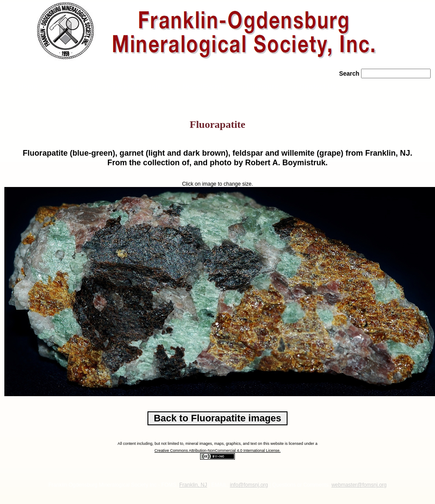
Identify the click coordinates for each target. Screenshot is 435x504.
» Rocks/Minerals (133, 87)
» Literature (259, 87)
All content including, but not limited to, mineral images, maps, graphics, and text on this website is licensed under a (217, 444)
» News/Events (201, 87)
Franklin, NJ (193, 485)
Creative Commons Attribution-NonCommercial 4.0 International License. (217, 451)
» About (71, 87)
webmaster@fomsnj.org (359, 485)
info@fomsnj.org (249, 485)
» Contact (315, 87)
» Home (24, 87)
